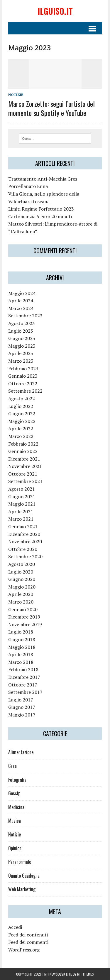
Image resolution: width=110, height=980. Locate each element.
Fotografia (17, 780)
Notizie (16, 95)
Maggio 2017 (22, 715)
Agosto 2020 (22, 564)
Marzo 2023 (21, 361)
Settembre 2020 (25, 556)
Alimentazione (21, 752)
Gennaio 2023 (23, 376)
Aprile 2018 (21, 654)
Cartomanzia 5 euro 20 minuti (40, 216)
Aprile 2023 (21, 353)
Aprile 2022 (21, 429)
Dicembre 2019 (24, 617)
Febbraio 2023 (23, 369)
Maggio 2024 (22, 293)
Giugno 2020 (22, 579)
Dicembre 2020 (24, 534)
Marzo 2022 (21, 436)
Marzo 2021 (21, 519)
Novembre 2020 (25, 541)
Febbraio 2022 (23, 444)
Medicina (16, 807)
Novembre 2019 (25, 624)
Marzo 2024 (21, 308)
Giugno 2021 (22, 496)
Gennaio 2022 (23, 451)
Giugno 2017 (22, 707)
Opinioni (15, 848)
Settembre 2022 (25, 391)
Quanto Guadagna (24, 876)
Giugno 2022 (22, 414)
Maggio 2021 (22, 504)
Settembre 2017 (25, 692)
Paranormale (20, 862)
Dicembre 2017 (24, 677)
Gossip (14, 793)
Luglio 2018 (21, 632)
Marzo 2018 (21, 662)
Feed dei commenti (28, 942)
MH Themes (86, 974)
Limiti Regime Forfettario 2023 (41, 209)
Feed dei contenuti (28, 935)
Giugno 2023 (22, 338)
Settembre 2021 (25, 481)
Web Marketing (22, 889)
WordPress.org (24, 950)
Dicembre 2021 (24, 459)
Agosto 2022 (22, 399)
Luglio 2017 (21, 700)
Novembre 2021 (25, 466)
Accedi (15, 927)
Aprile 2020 (21, 594)
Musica (15, 821)
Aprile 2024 (21, 301)
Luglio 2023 (21, 331)
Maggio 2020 (22, 587)
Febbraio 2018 (23, 669)
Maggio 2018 (22, 647)
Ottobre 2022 (23, 384)
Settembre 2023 (25, 316)
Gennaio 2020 (23, 609)
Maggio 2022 (22, 421)
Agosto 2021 (22, 489)
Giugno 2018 (22, 639)
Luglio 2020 (21, 572)
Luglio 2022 (21, 406)
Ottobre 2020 (23, 549)
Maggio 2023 (22, 346)
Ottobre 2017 (23, 685)
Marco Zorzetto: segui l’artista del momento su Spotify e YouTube (51, 108)
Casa (12, 766)
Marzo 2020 (21, 602)
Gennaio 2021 (23, 526)
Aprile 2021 (21, 511)
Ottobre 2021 (23, 474)
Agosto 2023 (22, 323)
